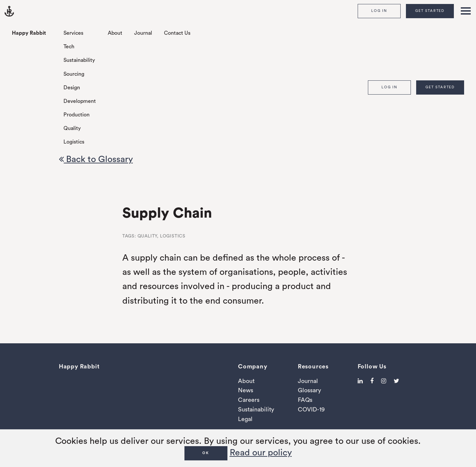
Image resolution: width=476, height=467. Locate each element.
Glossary (309, 390)
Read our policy (261, 453)
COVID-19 (311, 409)
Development (80, 101)
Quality (72, 128)
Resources (313, 366)
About (115, 33)
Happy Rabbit (29, 33)
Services (73, 33)
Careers (249, 400)
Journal (143, 33)
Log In (379, 11)
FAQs (305, 400)
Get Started (430, 11)
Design (72, 88)
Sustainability (79, 60)
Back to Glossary (96, 159)
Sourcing (74, 74)
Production (77, 115)
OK (206, 453)
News (246, 390)
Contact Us (177, 33)
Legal (245, 419)
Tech (69, 47)
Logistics (74, 142)
